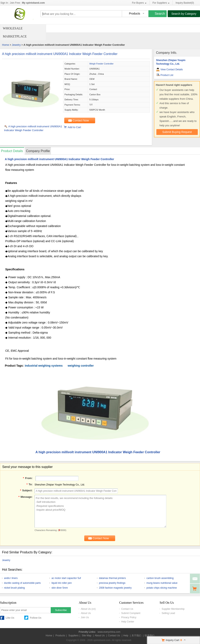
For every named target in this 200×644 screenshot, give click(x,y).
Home (6, 45)
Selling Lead (168, 613)
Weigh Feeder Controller (101, 64)
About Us (86, 613)
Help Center (128, 622)
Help (126, 636)
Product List (167, 75)
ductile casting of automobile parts (22, 583)
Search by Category (184, 14)
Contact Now (81, 120)
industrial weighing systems (44, 366)
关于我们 (136, 636)
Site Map (87, 636)
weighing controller (81, 366)
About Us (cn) (88, 609)
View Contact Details (172, 69)
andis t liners (11, 578)
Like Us (10, 618)
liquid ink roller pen (62, 583)
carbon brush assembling (160, 578)
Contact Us (127, 609)
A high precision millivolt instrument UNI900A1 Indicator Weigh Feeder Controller (60, 54)
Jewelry (16, 45)
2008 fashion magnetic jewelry (115, 588)
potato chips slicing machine (162, 588)
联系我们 (149, 636)
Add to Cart (74, 127)
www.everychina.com (109, 632)
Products (60, 636)
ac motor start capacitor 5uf (66, 578)
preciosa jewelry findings (112, 583)
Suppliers (73, 636)
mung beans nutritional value (162, 583)
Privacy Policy (129, 617)
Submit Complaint (131, 613)
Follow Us (36, 618)
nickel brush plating (14, 588)
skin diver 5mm (60, 588)
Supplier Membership (173, 609)
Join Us (85, 617)
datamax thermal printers (112, 578)
